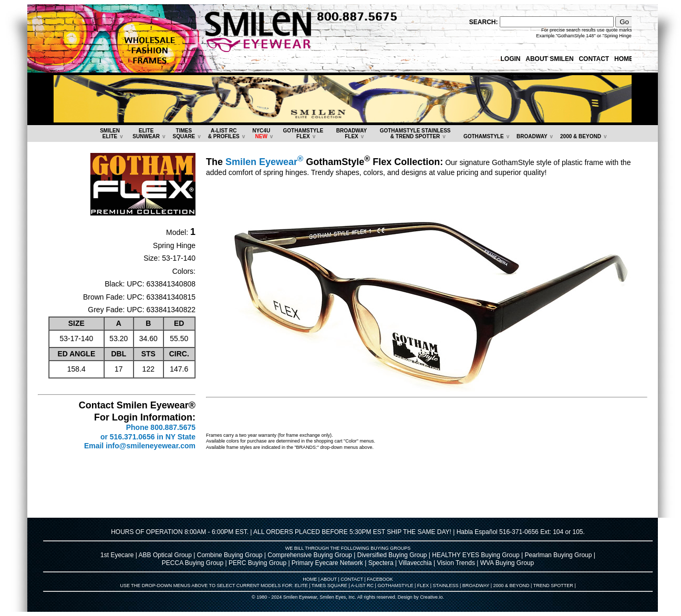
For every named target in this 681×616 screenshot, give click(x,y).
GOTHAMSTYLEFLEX (303, 134)
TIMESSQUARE (184, 134)
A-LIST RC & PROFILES (224, 134)
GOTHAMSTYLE (484, 136)
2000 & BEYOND (581, 136)
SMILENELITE (110, 134)
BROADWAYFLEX (352, 134)
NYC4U (261, 134)
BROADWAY (532, 136)
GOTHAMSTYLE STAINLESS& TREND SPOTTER (415, 134)
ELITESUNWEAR (146, 134)
